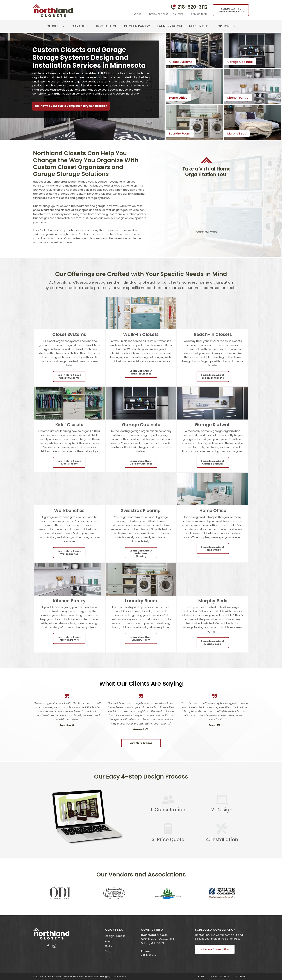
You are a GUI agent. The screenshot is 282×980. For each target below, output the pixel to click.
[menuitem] (137, 14)
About (109, 941)
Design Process (115, 936)
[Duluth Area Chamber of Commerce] (222, 893)
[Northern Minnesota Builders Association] (114, 893)
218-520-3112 (193, 7)
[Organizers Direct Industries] (60, 893)
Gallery (109, 946)
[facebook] (48, 946)
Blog (108, 951)
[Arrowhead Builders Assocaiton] (168, 893)
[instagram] (54, 946)
